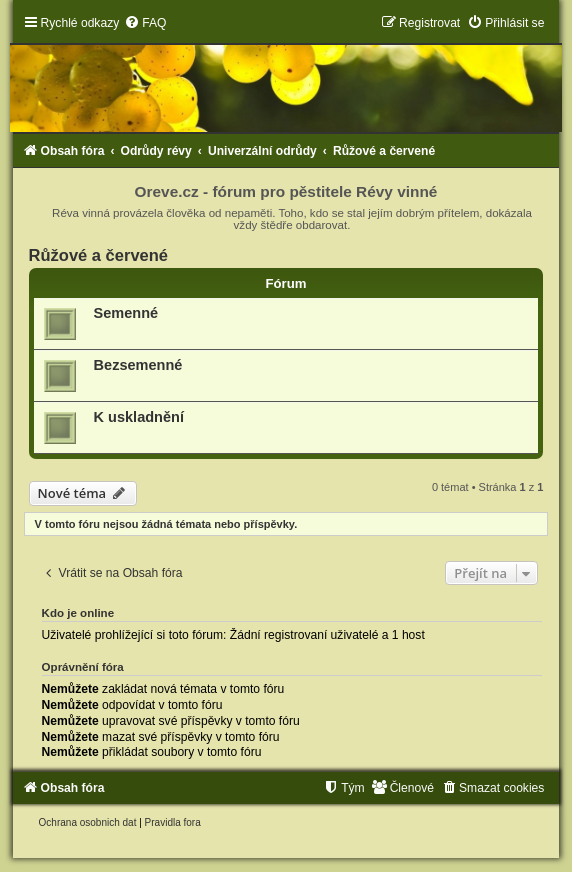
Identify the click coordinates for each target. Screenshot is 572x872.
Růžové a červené (98, 255)
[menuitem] (145, 23)
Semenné (126, 313)
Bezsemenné (138, 365)
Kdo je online (78, 613)
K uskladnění (139, 417)
